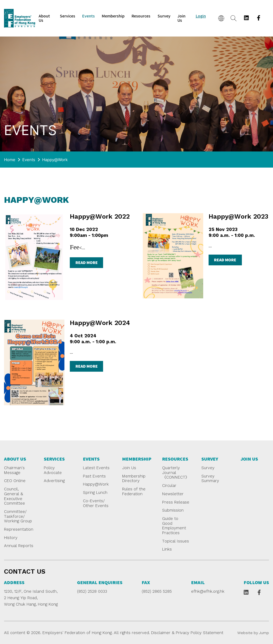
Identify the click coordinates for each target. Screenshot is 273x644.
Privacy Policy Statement (200, 633)
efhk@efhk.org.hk (208, 591)
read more (87, 263)
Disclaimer (161, 633)
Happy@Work (55, 160)
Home (10, 160)
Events (29, 160)
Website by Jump (253, 633)
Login (201, 16)
